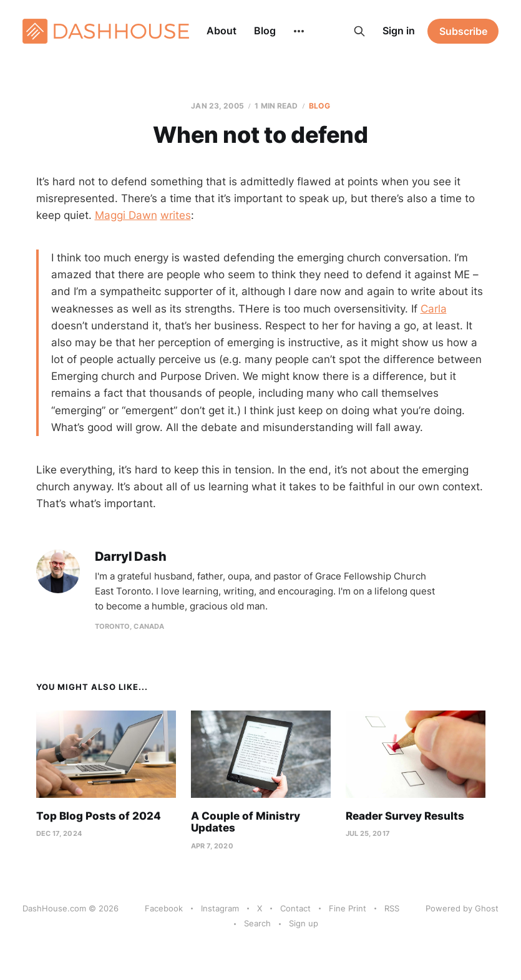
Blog (265, 31)
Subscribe (463, 31)
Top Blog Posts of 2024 (99, 816)
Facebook (164, 908)
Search (257, 923)
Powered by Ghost (462, 908)
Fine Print (348, 908)
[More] (299, 31)
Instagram (220, 908)
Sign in (399, 31)
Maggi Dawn (126, 215)
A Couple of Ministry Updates (246, 822)
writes (176, 215)
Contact (295, 908)
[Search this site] (359, 31)
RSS (392, 908)
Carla (434, 309)
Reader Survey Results (405, 816)
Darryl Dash (131, 557)
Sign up (304, 923)
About (222, 31)
